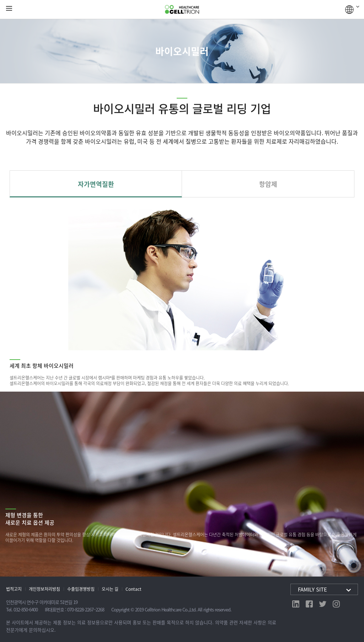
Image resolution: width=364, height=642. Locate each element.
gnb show (9, 9)
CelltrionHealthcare (182, 10)
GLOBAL (352, 10)
